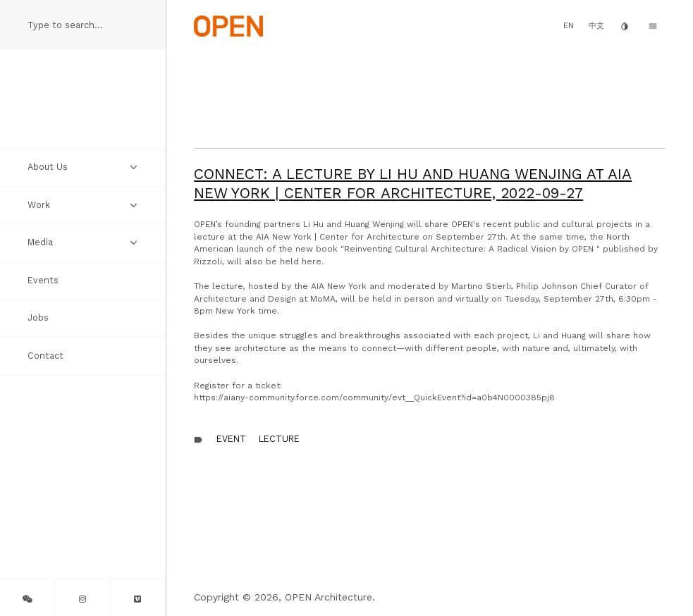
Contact (45, 356)
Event (231, 439)
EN (569, 25)
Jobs (38, 318)
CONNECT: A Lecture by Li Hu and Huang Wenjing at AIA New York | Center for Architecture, (413, 183)
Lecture (279, 439)
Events (43, 280)
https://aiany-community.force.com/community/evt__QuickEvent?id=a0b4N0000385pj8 (374, 398)
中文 (596, 26)
